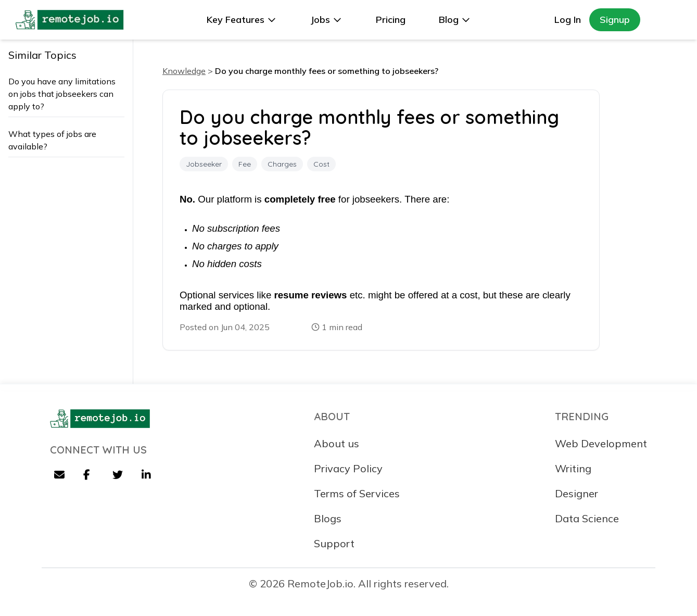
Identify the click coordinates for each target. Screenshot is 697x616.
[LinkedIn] (148, 476)
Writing (573, 468)
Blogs (328, 518)
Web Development (601, 443)
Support (334, 543)
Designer (576, 493)
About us (337, 443)
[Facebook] (90, 476)
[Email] (60, 476)
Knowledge (184, 71)
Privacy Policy (348, 468)
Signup (615, 20)
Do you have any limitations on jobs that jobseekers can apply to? (62, 94)
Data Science (587, 518)
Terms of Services (357, 493)
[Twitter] (119, 476)
